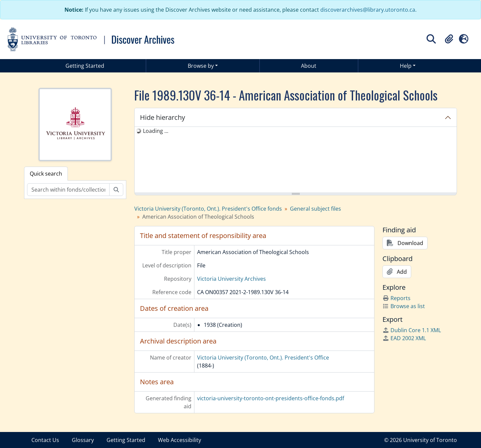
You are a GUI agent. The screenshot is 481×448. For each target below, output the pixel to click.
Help (406, 66)
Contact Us (45, 440)
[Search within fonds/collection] (68, 190)
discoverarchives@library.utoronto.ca (368, 10)
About (309, 66)
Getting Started (85, 66)
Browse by (201, 66)
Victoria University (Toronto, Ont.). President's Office (263, 358)
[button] (449, 39)
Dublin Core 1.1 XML (412, 330)
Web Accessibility (180, 440)
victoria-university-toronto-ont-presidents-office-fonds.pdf (271, 398)
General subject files (315, 209)
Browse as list (404, 306)
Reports (396, 298)
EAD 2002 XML (404, 338)
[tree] (296, 160)
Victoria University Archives (231, 279)
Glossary (83, 440)
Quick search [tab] (46, 174)
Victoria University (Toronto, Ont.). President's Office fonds (208, 209)
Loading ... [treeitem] (156, 131)
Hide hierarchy (163, 117)
